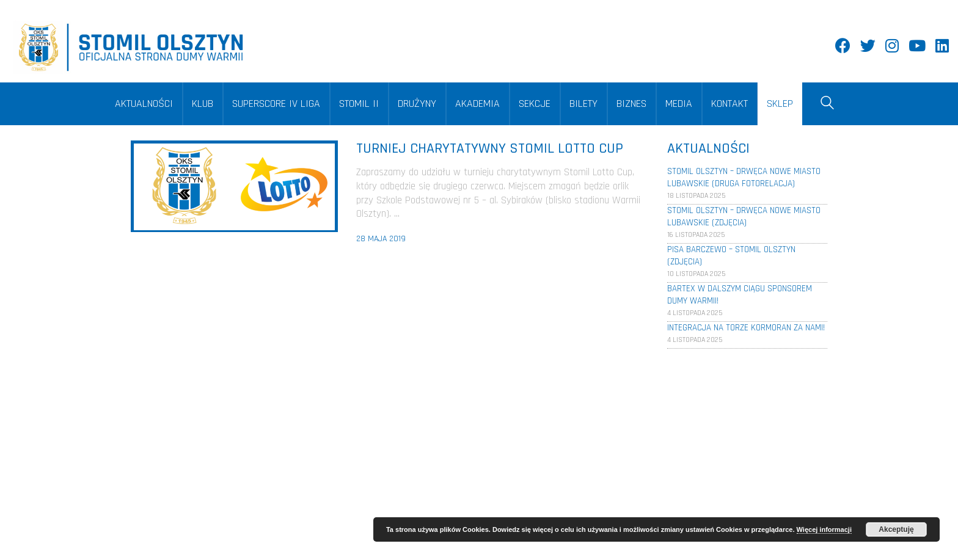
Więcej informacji (824, 529)
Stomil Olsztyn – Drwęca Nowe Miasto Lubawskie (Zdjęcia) (744, 216)
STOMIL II (359, 104)
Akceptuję (896, 529)
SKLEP (780, 104)
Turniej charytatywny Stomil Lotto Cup (490, 148)
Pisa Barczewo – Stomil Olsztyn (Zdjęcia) (731, 256)
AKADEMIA (477, 104)
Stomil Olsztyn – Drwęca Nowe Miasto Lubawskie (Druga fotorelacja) (744, 177)
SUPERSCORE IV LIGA (276, 104)
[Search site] (827, 105)
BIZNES (631, 104)
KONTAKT (729, 104)
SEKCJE (535, 104)
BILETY (583, 104)
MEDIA (679, 104)
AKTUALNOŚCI (144, 104)
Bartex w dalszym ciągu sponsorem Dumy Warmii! (740, 295)
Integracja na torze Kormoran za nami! (746, 328)
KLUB (203, 104)
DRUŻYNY (417, 104)
